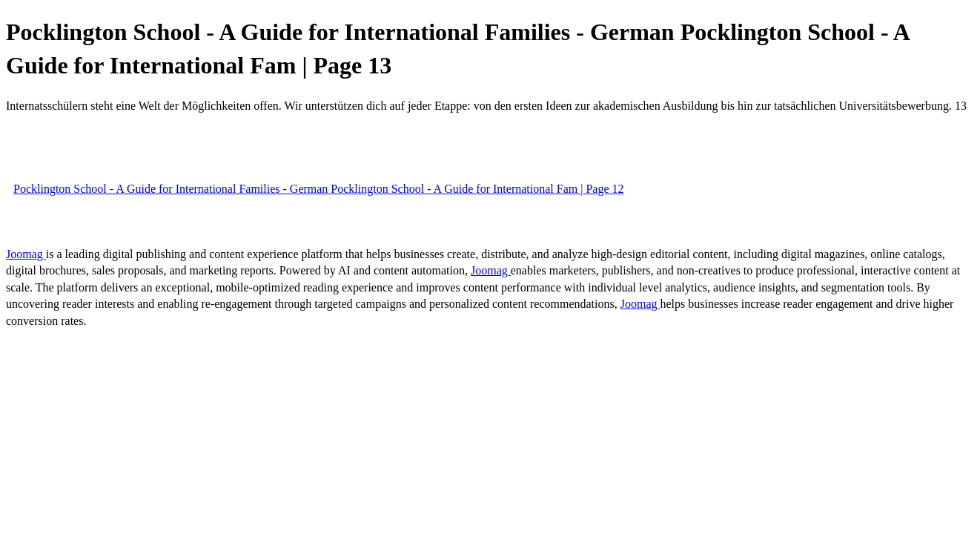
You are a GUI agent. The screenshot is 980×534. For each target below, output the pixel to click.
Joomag (26, 254)
